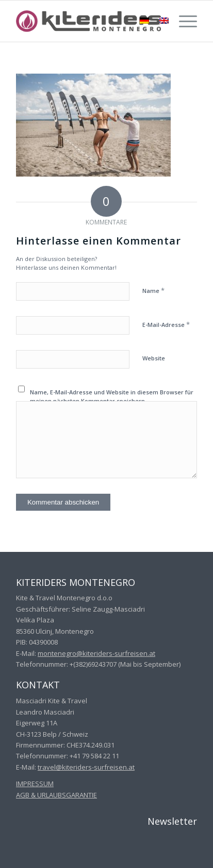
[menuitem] (183, 21)
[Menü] (183, 21)
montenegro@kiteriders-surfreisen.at (96, 653)
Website (154, 358)
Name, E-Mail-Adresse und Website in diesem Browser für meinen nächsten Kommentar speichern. (112, 396)
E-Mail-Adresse (166, 324)
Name (153, 290)
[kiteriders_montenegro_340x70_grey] (88, 21)
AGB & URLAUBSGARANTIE (56, 795)
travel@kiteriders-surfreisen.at (86, 767)
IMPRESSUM (35, 784)
